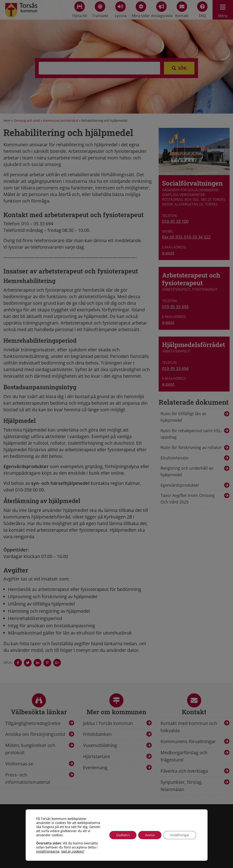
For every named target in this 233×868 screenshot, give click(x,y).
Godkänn (123, 835)
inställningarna (48, 851)
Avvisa (150, 835)
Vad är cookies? (73, 851)
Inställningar (180, 835)
